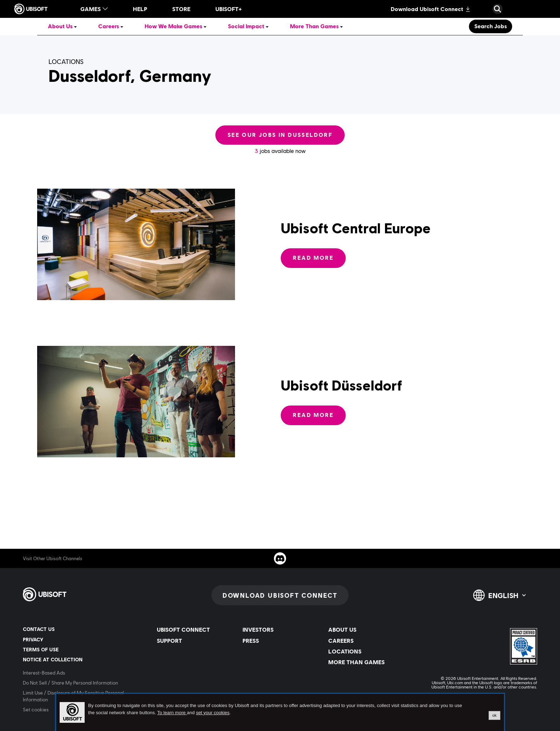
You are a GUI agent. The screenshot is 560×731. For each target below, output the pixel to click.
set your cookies (213, 713)
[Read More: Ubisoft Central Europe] (313, 258)
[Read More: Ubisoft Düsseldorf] (313, 415)
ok (495, 715)
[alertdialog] (280, 712)
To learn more (172, 713)
